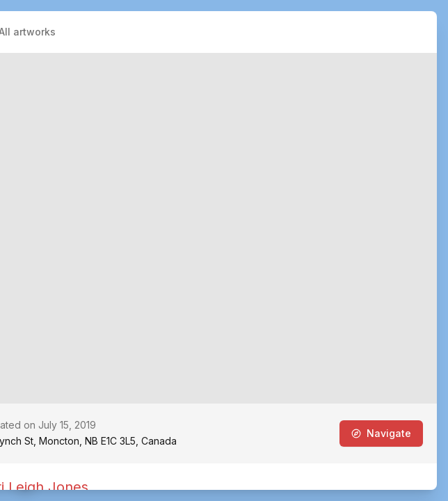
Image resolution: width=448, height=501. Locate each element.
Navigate (381, 433)
